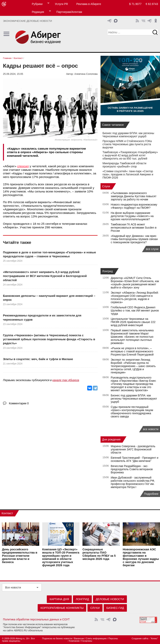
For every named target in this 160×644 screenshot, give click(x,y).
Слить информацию (96, 638)
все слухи (152, 249)
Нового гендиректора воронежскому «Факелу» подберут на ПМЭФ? (134, 206)
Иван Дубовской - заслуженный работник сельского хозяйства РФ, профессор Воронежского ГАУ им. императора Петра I (133, 482)
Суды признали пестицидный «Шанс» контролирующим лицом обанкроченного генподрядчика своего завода (132, 412)
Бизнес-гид (115, 608)
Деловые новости (110, 599)
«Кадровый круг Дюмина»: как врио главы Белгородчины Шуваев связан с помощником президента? (134, 239)
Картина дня (59, 599)
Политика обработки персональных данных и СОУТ (36, 619)
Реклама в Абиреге (89, 4)
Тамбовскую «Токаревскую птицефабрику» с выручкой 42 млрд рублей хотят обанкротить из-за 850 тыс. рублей (130, 155)
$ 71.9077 (135, 4)
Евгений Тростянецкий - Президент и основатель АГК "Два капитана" (135, 459)
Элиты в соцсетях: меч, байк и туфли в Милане (38, 359)
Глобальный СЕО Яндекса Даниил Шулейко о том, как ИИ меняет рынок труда (135, 310)
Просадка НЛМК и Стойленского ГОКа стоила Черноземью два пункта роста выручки (127, 144)
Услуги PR (61, 4)
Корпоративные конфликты (62, 608)
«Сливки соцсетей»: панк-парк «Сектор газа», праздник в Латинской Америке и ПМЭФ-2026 (128, 174)
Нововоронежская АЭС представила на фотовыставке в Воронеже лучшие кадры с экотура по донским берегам (141, 557)
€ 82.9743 (152, 4)
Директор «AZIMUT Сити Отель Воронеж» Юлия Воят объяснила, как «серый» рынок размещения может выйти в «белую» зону (135, 283)
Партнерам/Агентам (69, 12)
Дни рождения (111, 439)
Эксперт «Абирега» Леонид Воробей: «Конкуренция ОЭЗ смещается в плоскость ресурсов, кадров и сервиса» (135, 297)
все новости (151, 429)
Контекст (7, 513)
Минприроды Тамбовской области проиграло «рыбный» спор (124, 165)
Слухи (106, 186)
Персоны (113, 638)
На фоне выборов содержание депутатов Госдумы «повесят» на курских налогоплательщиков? (132, 216)
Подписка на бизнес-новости (57, 638)
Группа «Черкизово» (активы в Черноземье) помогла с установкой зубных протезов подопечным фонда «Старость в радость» (49, 339)
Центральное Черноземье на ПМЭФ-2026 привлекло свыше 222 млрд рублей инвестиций (133, 322)
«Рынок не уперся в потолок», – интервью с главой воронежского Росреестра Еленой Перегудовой (132, 351)
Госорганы (87, 641)
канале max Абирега (66, 380)
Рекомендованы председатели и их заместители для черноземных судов (42, 317)
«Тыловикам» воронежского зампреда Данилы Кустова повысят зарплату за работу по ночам (134, 196)
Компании (74, 641)
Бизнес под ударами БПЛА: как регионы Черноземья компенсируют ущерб (128, 135)
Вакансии (79, 638)
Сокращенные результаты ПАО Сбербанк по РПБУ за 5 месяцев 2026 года (99, 554)
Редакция (38, 12)
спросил (23, 166)
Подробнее (151, 494)
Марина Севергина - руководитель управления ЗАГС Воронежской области (133, 449)
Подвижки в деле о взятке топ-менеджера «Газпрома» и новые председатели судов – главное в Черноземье (49, 254)
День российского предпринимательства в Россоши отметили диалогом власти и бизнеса (20, 556)
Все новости (13, 587)
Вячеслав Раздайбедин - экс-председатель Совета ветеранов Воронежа (132, 469)
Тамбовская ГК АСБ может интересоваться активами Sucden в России (134, 228)
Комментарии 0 (19, 403)
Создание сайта (140, 638)
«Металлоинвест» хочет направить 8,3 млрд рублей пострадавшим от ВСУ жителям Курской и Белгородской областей (45, 276)
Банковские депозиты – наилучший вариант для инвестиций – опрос (49, 298)
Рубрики (37, 4)
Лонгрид (107, 271)
